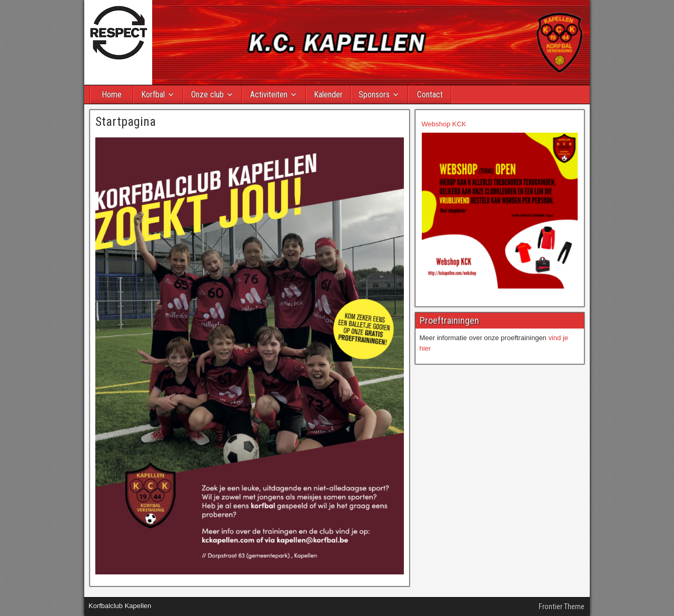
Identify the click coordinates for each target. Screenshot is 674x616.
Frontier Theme (562, 607)
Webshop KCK (444, 124)
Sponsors (374, 95)
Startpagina (126, 122)
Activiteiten (269, 95)
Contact (430, 95)
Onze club (207, 95)
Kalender (328, 95)
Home (112, 95)
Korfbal (153, 95)
